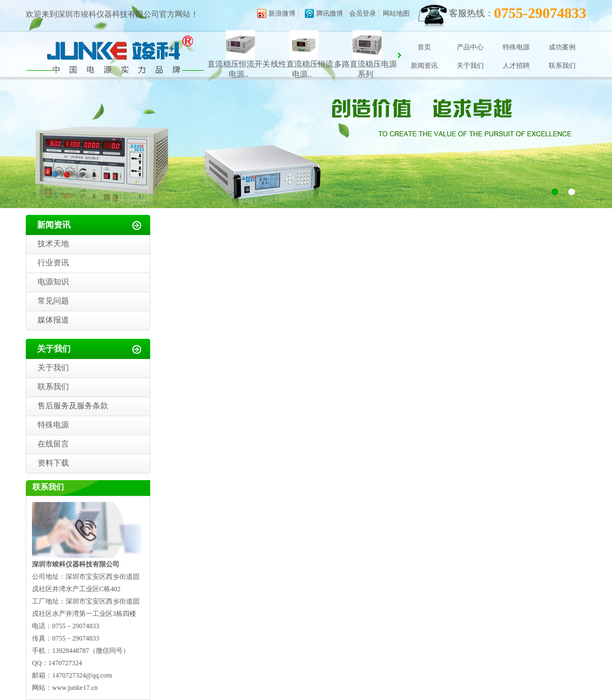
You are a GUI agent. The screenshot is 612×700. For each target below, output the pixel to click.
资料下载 (53, 463)
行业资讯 (53, 263)
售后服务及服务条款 (73, 406)
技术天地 (53, 244)
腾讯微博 (330, 13)
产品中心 (470, 47)
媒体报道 (53, 320)
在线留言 (53, 444)
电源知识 (53, 282)
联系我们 (562, 66)
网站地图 (396, 13)
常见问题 (53, 301)
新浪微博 (282, 13)
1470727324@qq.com (82, 675)
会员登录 (363, 13)
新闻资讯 (424, 66)
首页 (424, 47)
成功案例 (562, 47)
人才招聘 (516, 66)
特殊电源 (516, 47)
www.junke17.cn (75, 688)
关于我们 (470, 66)
